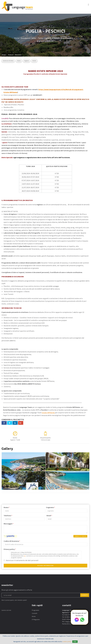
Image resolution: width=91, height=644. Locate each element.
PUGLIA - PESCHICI (15, 55)
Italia (19, 61)
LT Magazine (36, 619)
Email (49, 515)
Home (4, 55)
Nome (7, 507)
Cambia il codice (80, 536)
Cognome (50, 507)
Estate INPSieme (48, 412)
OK (75, 642)
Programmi (36, 610)
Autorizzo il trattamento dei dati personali (22, 560)
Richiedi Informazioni (45, 565)
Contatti (35, 613)
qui (25, 556)
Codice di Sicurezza (12, 541)
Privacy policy (10, 549)
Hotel (34, 61)
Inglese (27, 61)
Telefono (8, 515)
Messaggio (9, 523)
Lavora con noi (6, 610)
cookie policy (67, 642)
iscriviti (85, 595)
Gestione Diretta (8, 61)
